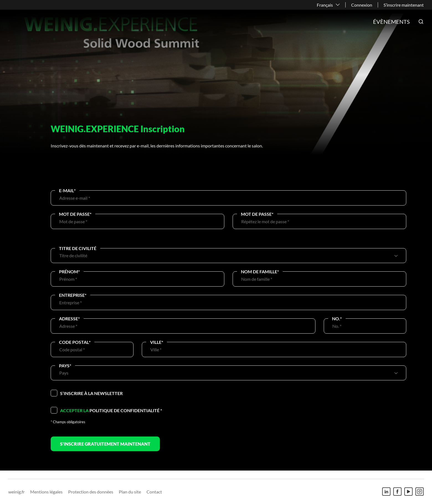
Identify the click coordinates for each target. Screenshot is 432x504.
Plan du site (130, 492)
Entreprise (73, 295)
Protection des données (91, 492)
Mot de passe (75, 214)
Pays (65, 366)
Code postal (75, 342)
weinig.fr (16, 492)
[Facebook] (397, 492)
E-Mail (67, 190)
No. (337, 319)
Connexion (362, 5)
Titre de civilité (78, 248)
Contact (154, 492)
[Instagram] (420, 492)
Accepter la (74, 410)
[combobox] (226, 256)
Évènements (391, 22)
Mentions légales (46, 492)
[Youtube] (408, 492)
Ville (157, 342)
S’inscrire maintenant (404, 5)
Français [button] (325, 5)
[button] (421, 22)
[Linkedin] (386, 492)
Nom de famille (260, 272)
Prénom (69, 272)
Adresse (69, 319)
